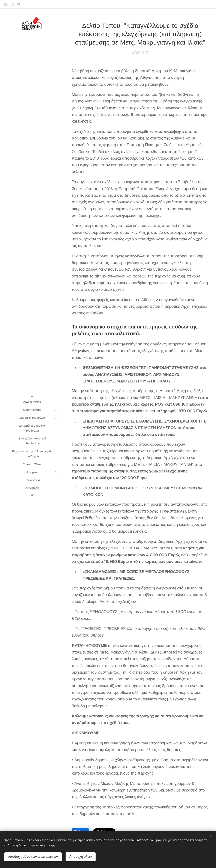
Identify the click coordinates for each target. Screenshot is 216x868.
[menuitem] (32, 402)
